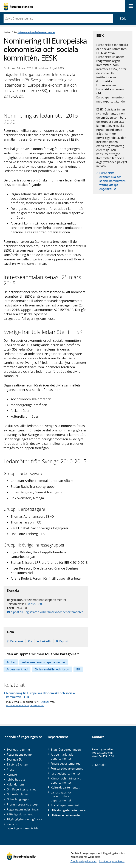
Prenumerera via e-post (23, 804)
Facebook (17, 641)
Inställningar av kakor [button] (112, 861)
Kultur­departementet (65, 787)
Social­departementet (65, 805)
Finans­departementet (65, 764)
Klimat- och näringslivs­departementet (66, 780)
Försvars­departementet (67, 769)
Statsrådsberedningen (66, 750)
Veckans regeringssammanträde (23, 826)
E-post (64, 641)
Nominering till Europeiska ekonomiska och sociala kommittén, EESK (40, 695)
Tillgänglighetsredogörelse (24, 819)
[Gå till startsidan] (18, 6)
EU (78, 669)
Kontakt (12, 775)
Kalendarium (15, 784)
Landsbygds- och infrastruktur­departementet (62, 796)
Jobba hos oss (16, 779)
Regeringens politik (19, 755)
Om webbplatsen (18, 794)
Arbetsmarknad (17, 669)
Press (10, 770)
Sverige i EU (15, 759)
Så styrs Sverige (17, 764)
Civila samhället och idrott (52, 669)
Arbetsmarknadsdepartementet (36, 32)
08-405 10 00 (35, 604)
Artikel (11, 662)
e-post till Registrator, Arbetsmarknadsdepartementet (47, 612)
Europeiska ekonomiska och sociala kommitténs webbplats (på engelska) (114, 181)
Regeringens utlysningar (23, 809)
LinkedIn (46, 641)
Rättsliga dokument (20, 814)
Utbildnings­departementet (69, 810)
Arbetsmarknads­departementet (62, 756)
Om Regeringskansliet (21, 789)
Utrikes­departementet (66, 815)
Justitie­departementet (66, 773)
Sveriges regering (18, 750)
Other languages (18, 799)
